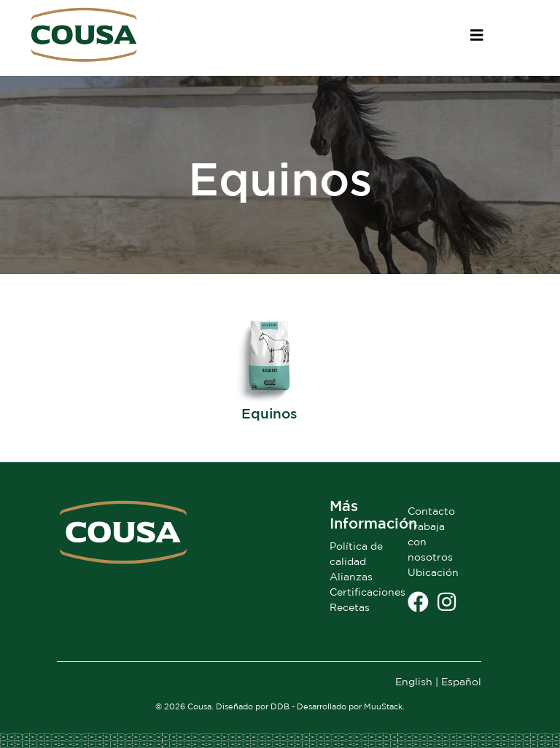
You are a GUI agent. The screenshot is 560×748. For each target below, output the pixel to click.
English (414, 681)
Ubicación (433, 572)
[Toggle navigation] (477, 35)
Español (461, 681)
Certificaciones (367, 592)
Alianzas (351, 576)
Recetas (350, 607)
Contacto (431, 511)
